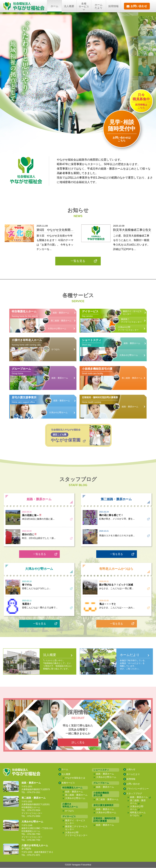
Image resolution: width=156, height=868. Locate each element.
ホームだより (99, 6)
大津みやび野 (57, 329)
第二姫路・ (61, 321)
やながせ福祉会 (75, 778)
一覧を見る (40, 554)
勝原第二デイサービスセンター (131, 321)
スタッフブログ (134, 794)
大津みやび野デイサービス (128, 329)
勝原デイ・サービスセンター (132, 313)
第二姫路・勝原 (76, 795)
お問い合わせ (133, 784)
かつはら (56, 349)
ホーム (54, 6)
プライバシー (138, 789)
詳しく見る (78, 743)
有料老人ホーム (138, 814)
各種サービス (68, 783)
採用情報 (113, 6)
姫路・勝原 (61, 313)
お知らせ (131, 770)
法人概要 (69, 6)
